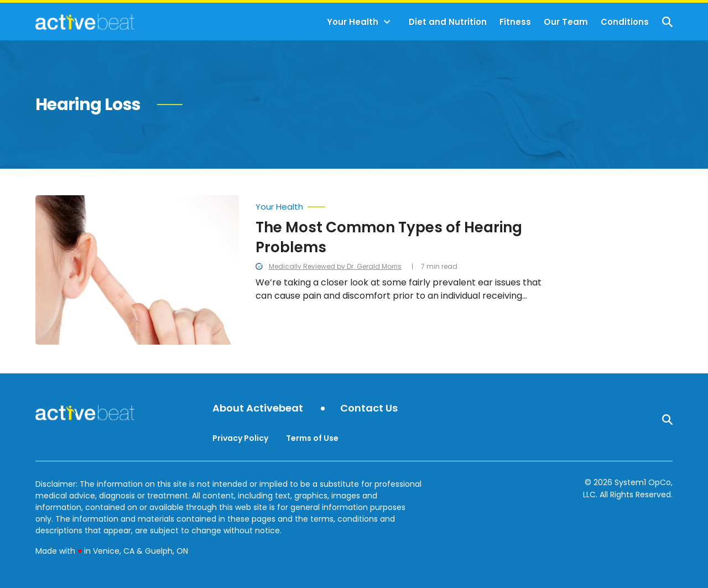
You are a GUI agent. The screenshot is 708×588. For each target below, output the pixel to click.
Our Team (566, 22)
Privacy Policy (240, 438)
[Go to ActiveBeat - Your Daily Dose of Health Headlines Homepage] (85, 22)
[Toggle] (387, 22)
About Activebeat (258, 409)
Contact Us (369, 409)
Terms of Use (312, 438)
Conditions (625, 22)
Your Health (353, 22)
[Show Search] (667, 22)
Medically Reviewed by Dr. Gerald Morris (335, 266)
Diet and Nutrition (448, 22)
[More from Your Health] (400, 204)
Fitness (515, 22)
